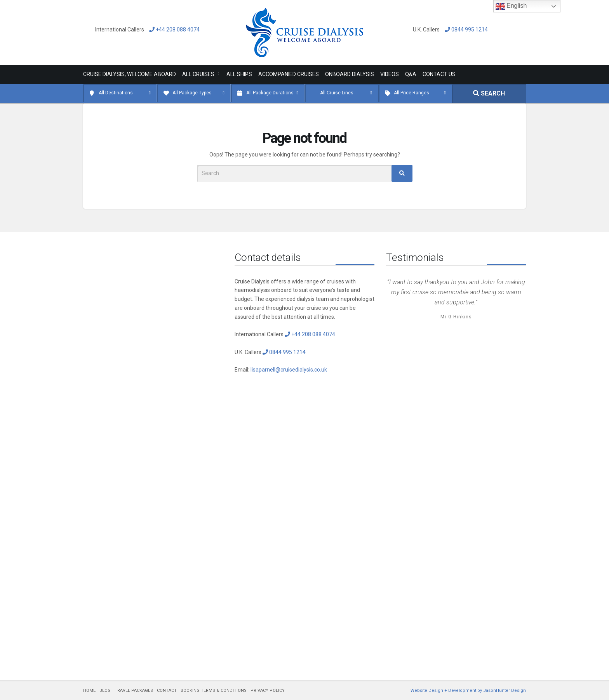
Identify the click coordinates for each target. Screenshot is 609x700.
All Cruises (198, 74)
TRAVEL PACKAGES (134, 690)
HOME (89, 690)
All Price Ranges (412, 93)
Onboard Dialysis (350, 74)
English (511, 6)
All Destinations (116, 93)
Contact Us (439, 74)
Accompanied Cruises (289, 74)
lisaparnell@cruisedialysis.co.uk (289, 370)
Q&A (411, 74)
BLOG (105, 690)
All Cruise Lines (337, 93)
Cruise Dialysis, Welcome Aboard (130, 74)
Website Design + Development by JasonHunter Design (468, 690)
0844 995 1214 (464, 30)
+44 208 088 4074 (172, 30)
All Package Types (192, 93)
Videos (390, 74)
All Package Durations (270, 93)
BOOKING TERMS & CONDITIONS (214, 690)
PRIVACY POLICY (268, 690)
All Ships (239, 74)
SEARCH (489, 93)
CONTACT (167, 690)
